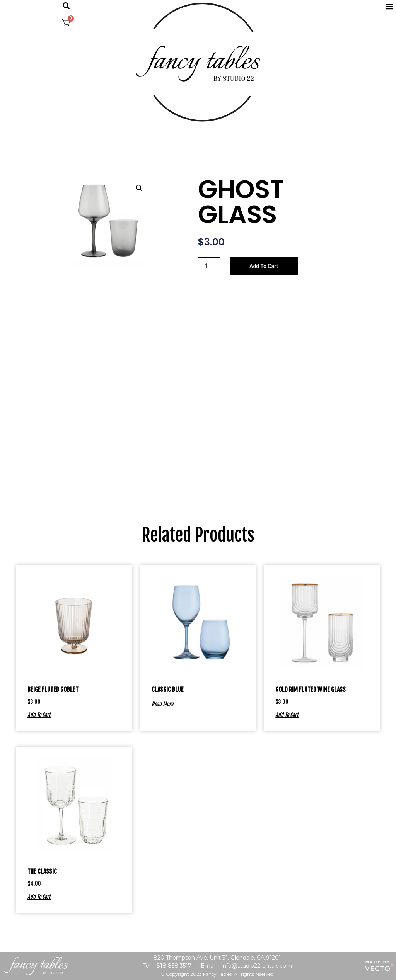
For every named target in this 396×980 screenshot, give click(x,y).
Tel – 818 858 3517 (167, 966)
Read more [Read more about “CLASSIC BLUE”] (162, 704)
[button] (66, 6)
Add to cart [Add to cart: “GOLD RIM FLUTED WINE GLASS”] (287, 715)
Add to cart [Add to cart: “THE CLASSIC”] (39, 897)
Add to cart (264, 266)
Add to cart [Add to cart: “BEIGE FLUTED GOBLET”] (39, 715)
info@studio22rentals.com (257, 966)
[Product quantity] (209, 266)
